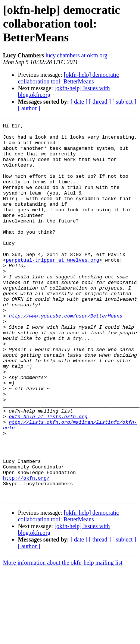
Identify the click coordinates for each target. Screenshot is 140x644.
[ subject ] (124, 102)
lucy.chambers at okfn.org (77, 55)
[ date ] (79, 102)
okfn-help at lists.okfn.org (48, 476)
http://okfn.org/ (26, 549)
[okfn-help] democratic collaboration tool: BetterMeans (69, 78)
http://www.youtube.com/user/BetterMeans (66, 355)
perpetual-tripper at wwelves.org (53, 288)
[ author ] (29, 108)
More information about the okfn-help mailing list (63, 637)
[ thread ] (100, 102)
